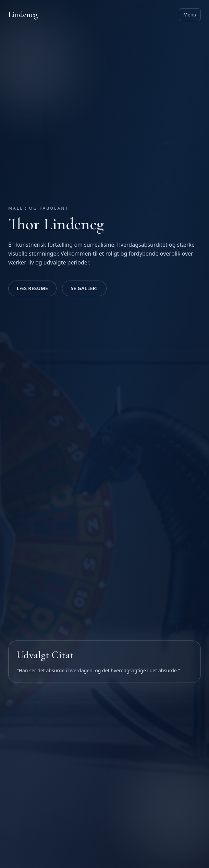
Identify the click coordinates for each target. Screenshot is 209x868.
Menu (190, 15)
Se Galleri (84, 288)
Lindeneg (23, 15)
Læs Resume (32, 288)
